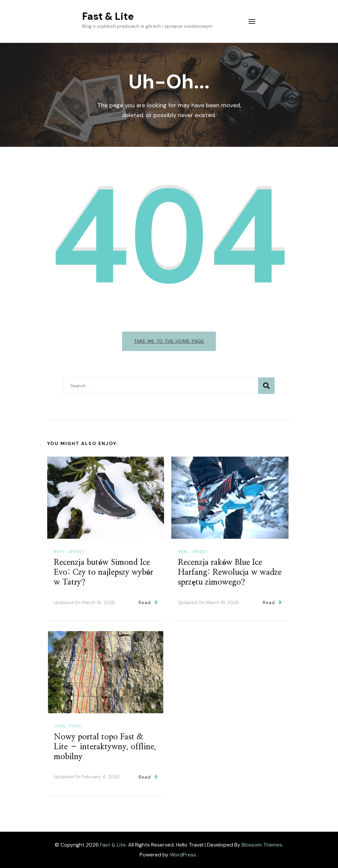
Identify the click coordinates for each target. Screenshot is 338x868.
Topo (75, 726)
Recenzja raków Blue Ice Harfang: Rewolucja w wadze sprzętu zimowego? (230, 573)
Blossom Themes (262, 845)
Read (148, 603)
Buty (59, 552)
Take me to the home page (169, 341)
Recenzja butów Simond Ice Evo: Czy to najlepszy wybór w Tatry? (103, 573)
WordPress (183, 855)
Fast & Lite (108, 16)
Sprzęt (76, 552)
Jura (60, 726)
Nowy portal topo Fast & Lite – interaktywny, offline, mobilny (105, 747)
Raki (183, 552)
